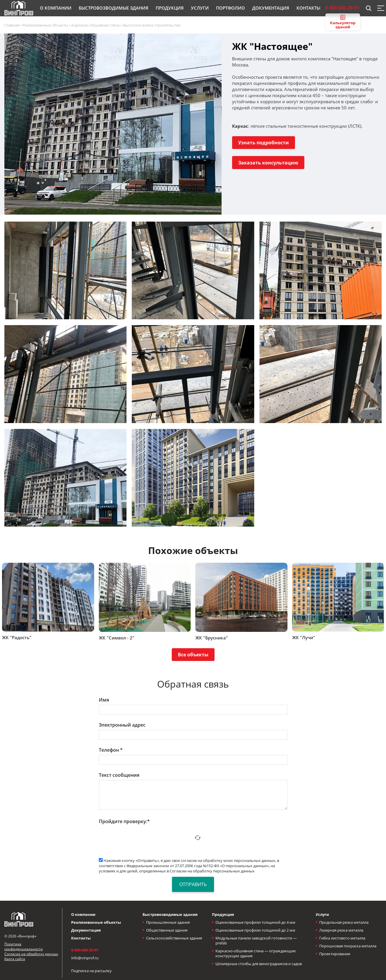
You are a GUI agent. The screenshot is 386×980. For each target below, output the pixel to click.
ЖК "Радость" (17, 637)
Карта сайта (15, 959)
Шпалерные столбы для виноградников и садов (259, 964)
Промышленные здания (168, 922)
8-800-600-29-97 (85, 950)
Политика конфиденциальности (24, 946)
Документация (86, 930)
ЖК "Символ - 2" (117, 638)
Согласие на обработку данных (31, 954)
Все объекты (193, 655)
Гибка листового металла (342, 938)
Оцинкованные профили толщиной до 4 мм (255, 922)
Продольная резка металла (344, 922)
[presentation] (143, 838)
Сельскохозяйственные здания (174, 938)
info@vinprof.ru (85, 958)
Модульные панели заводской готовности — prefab (256, 940)
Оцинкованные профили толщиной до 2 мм (255, 930)
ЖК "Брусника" (212, 638)
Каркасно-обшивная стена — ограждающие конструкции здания (256, 953)
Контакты (81, 938)
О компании (83, 914)
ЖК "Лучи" (304, 637)
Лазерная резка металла (341, 930)
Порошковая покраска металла (348, 946)
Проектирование (335, 954)
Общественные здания (167, 930)
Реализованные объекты (96, 922)
